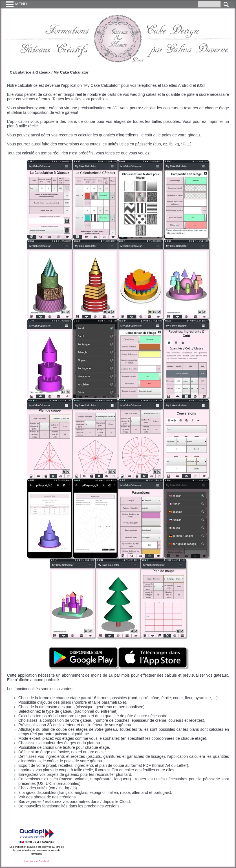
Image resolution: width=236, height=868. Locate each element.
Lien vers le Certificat (37, 861)
